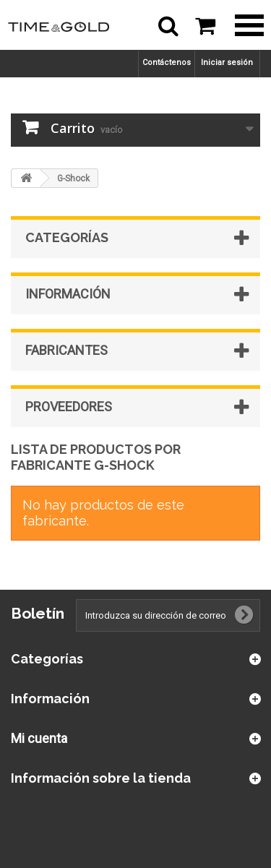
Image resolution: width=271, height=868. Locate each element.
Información (68, 294)
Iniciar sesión (227, 63)
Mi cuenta (39, 738)
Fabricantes (66, 350)
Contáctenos (167, 63)
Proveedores (69, 407)
